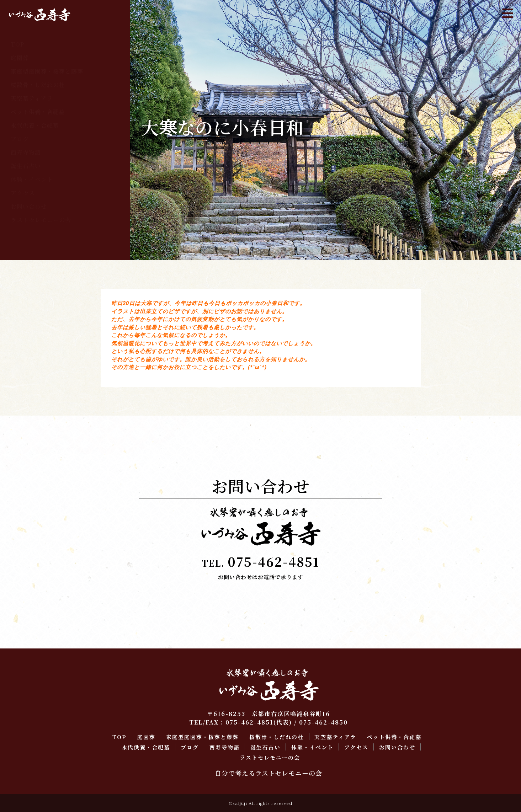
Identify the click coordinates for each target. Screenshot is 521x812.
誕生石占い (26, 166)
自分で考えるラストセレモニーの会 (269, 773)
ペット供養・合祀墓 (38, 112)
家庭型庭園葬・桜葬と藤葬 (47, 71)
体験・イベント (32, 179)
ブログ (20, 139)
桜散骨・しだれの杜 (38, 85)
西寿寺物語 (26, 152)
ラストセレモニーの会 (41, 220)
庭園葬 (20, 58)
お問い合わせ (29, 206)
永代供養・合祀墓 (35, 125)
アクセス (23, 193)
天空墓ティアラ (32, 98)
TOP (17, 44)
